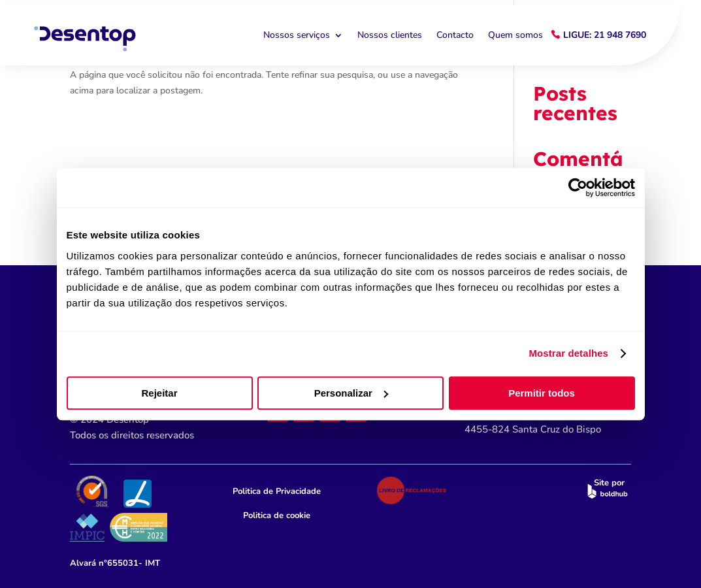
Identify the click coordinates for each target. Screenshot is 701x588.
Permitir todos (542, 393)
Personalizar (351, 393)
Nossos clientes (390, 35)
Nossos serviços (297, 35)
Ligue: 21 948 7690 (605, 35)
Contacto (455, 35)
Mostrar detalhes (568, 353)
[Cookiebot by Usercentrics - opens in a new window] (578, 188)
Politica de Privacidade (277, 491)
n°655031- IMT (115, 563)
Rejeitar (159, 393)
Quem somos (515, 35)
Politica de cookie (277, 515)
